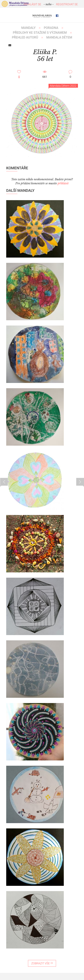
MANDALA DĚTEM (59, 37)
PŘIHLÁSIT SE (33, 4)
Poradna (51, 28)
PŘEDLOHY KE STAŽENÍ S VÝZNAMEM (40, 33)
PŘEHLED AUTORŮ (25, 37)
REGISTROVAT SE (67, 4)
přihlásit (63, 183)
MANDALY (28, 28)
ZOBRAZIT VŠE (42, 963)
